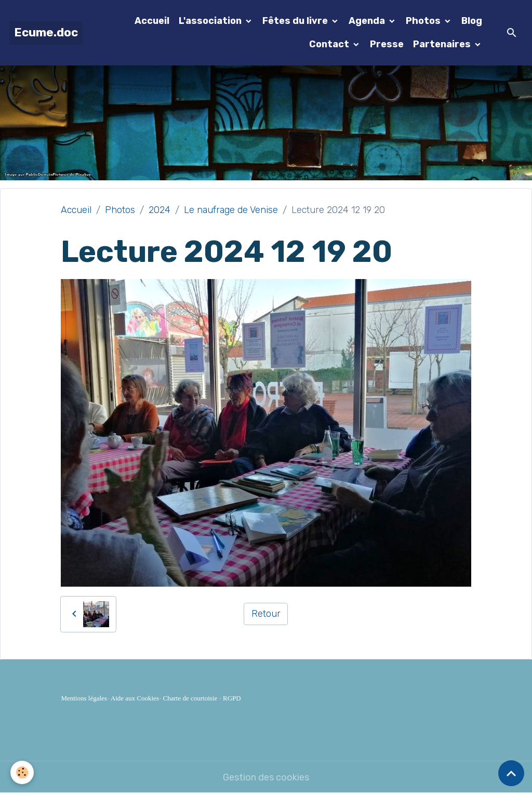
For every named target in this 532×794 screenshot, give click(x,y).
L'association (211, 21)
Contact (330, 44)
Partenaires (443, 44)
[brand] (46, 33)
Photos (424, 21)
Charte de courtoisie (190, 698)
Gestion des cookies (266, 777)
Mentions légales (84, 698)
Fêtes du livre (296, 21)
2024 (159, 210)
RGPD (232, 698)
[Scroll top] (511, 773)
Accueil (152, 21)
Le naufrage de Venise (231, 210)
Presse (387, 44)
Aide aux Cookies (135, 698)
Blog (472, 21)
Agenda (368, 21)
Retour (266, 614)
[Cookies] (22, 772)
